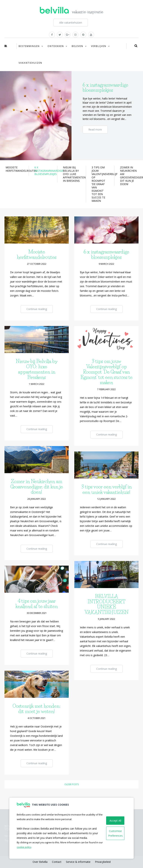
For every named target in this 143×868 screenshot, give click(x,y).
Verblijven (99, 46)
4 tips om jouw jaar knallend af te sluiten (37, 604)
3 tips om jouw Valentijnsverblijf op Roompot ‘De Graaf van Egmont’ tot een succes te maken (107, 372)
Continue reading (37, 309)
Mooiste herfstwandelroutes (37, 254)
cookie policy (24, 847)
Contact (57, 862)
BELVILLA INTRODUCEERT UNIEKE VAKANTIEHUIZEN (107, 604)
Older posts (72, 784)
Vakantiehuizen (30, 63)
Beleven (77, 46)
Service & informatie (78, 862)
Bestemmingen (29, 46)
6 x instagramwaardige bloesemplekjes (106, 254)
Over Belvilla (40, 862)
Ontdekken (56, 46)
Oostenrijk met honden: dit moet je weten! (37, 709)
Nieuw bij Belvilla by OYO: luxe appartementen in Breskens (37, 369)
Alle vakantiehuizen (71, 23)
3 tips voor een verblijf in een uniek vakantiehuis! (107, 489)
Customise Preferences (115, 833)
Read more (95, 129)
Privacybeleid (103, 862)
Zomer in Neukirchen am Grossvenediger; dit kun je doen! (37, 487)
